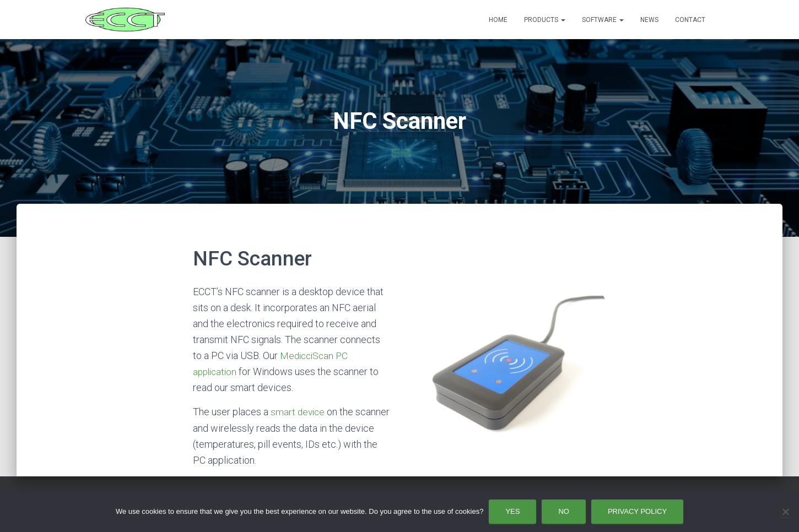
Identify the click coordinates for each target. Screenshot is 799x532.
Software (603, 20)
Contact (690, 20)
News (649, 20)
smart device (299, 412)
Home (498, 20)
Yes (512, 511)
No (564, 511)
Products (545, 20)
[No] (785, 512)
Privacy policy (637, 511)
